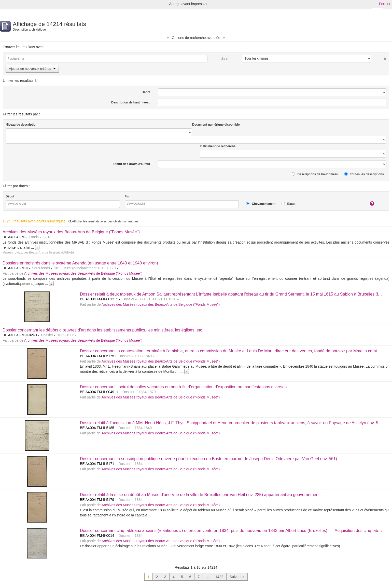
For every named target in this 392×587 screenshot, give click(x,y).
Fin (127, 196)
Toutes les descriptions (364, 174)
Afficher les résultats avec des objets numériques (103, 221)
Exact (288, 204)
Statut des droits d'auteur (132, 164)
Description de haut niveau (131, 102)
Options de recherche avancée (196, 38)
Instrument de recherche (218, 146)
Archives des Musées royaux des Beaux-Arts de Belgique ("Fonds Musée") (71, 232)
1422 (219, 577)
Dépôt (146, 92)
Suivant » (237, 577)
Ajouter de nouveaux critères (32, 69)
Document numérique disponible (216, 125)
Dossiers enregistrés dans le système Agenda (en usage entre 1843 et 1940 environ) (80, 263)
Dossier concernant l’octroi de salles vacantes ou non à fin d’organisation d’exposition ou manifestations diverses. (184, 387)
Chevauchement (261, 204)
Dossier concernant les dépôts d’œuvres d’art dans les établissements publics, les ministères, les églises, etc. (103, 330)
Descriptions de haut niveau (315, 174)
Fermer (385, 4)
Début (10, 196)
